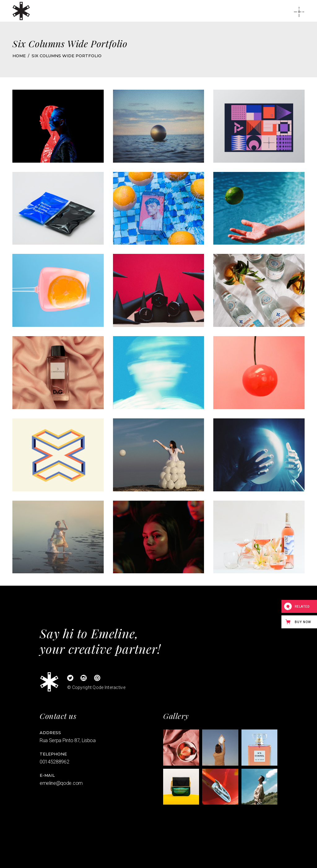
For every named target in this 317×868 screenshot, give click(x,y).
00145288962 (54, 762)
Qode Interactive (109, 687)
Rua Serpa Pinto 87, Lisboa (68, 740)
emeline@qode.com (61, 783)
